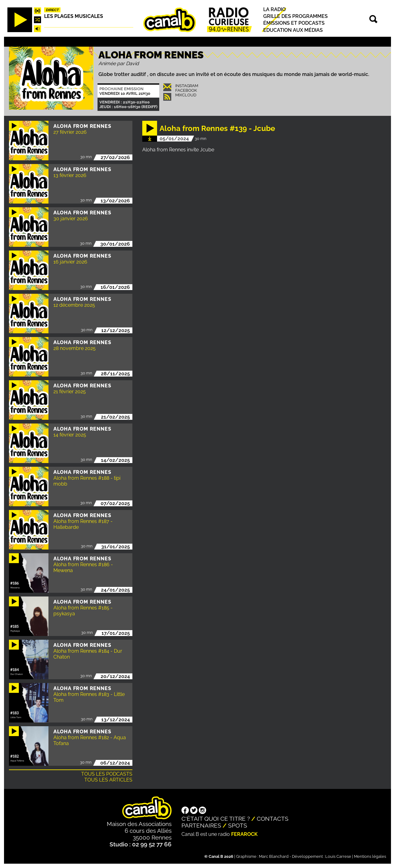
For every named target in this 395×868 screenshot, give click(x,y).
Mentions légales (370, 856)
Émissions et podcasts (294, 23)
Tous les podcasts (107, 774)
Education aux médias (293, 30)
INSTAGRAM (187, 86)
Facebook (186, 90)
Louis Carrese (338, 856)
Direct (52, 10)
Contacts (273, 819)
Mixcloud (186, 95)
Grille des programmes (295, 16)
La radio (274, 9)
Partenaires (201, 825)
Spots (238, 825)
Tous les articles (108, 780)
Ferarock (244, 834)
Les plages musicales (74, 16)
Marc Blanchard (274, 856)
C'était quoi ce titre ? (216, 819)
